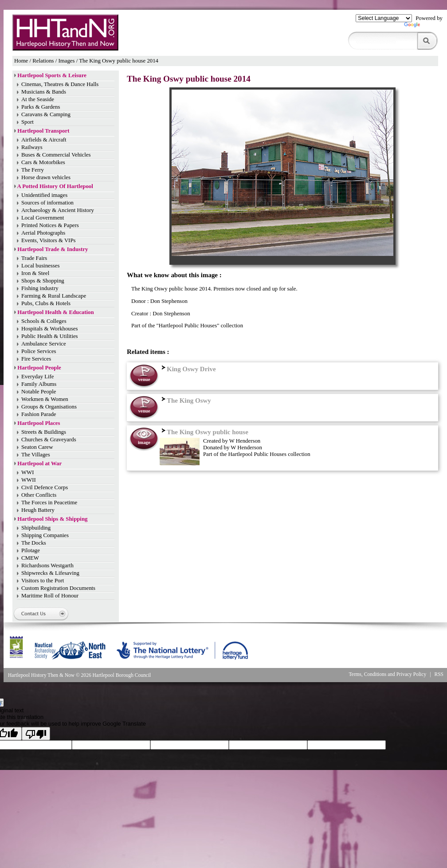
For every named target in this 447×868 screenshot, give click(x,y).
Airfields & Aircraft (44, 140)
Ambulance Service (44, 344)
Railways (32, 147)
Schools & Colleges (44, 321)
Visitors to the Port (43, 581)
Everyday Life (38, 377)
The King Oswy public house (204, 432)
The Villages (36, 455)
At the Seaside (38, 99)
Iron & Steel (35, 273)
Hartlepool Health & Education (55, 312)
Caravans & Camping (46, 114)
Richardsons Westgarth (47, 566)
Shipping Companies (45, 535)
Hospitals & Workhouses (49, 329)
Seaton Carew (37, 447)
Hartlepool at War (39, 463)
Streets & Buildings (44, 432)
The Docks (34, 543)
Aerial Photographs (43, 233)
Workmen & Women (45, 399)
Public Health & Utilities (50, 336)
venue (144, 379)
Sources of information (47, 203)
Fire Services (36, 359)
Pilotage (31, 550)
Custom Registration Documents (58, 588)
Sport (27, 122)
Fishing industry (40, 288)
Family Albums (39, 384)
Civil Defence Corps (45, 487)
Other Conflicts (39, 495)
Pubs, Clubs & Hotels (46, 303)
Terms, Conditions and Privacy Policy (387, 674)
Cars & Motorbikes (43, 162)
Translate (423, 27)
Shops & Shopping (43, 281)
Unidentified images (44, 195)
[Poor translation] (36, 734)
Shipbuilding (36, 528)
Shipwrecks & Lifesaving (50, 573)
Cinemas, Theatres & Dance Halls (60, 84)
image (144, 442)
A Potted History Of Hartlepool (55, 186)
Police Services (39, 351)
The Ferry (33, 170)
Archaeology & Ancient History (58, 210)
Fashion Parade (39, 414)
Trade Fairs (34, 258)
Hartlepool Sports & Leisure (52, 75)
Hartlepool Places (39, 423)
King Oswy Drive (188, 369)
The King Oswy (185, 401)
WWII (29, 480)
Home (21, 61)
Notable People (39, 392)
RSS (439, 674)
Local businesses (40, 266)
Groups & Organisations (49, 407)
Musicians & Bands (44, 92)
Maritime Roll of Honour (50, 596)
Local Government (43, 218)
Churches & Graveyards (49, 440)
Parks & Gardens (41, 107)
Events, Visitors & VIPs (48, 240)
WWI (27, 472)
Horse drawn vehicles (46, 177)
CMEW (30, 558)
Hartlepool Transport (43, 131)
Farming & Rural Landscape (54, 296)
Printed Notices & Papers (50, 225)
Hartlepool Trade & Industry (53, 249)
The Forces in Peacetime (49, 503)
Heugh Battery (38, 510)
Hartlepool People (39, 368)
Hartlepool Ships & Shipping (52, 519)
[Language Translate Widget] (384, 18)
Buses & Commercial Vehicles (56, 155)
